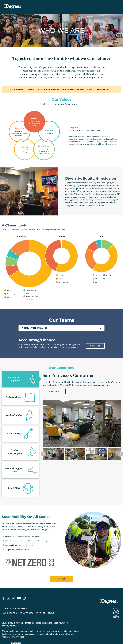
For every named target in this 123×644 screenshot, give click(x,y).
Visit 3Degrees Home (15, 593)
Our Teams (68, 90)
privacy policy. (9, 611)
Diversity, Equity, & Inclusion (43, 90)
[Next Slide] (120, 439)
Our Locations (85, 90)
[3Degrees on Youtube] (19, 583)
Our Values (17, 90)
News (51, 598)
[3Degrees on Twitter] (9, 583)
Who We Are (10, 598)
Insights (41, 598)
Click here (51, 619)
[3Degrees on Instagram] (24, 583)
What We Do (27, 598)
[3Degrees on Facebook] (3, 583)
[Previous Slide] (44, 439)
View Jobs (95, 331)
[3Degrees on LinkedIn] (14, 583)
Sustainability (105, 90)
